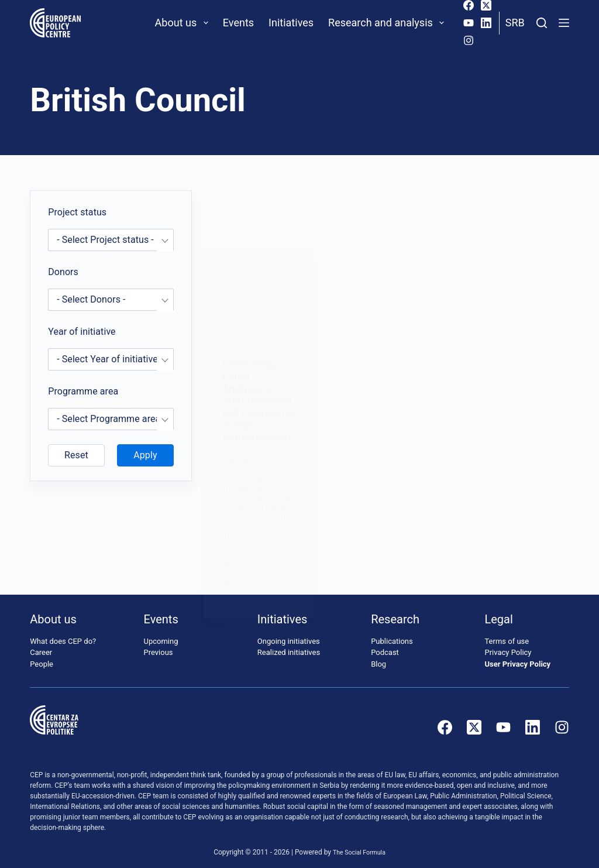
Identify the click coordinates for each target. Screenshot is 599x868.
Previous (159, 645)
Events (238, 23)
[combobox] (111, 240)
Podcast (385, 645)
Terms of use (507, 634)
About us (184, 23)
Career (41, 645)
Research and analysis (388, 23)
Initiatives (291, 23)
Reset (76, 455)
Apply (145, 455)
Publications (392, 634)
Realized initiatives (289, 645)
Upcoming (161, 634)
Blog (378, 657)
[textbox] (111, 240)
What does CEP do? (63, 634)
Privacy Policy (508, 645)
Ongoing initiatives (289, 634)
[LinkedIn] (486, 23)
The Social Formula (359, 845)
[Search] (542, 23)
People (42, 657)
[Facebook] (469, 5)
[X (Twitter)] (486, 5)
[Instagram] (469, 40)
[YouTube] (469, 23)
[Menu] (564, 23)
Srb (515, 23)
